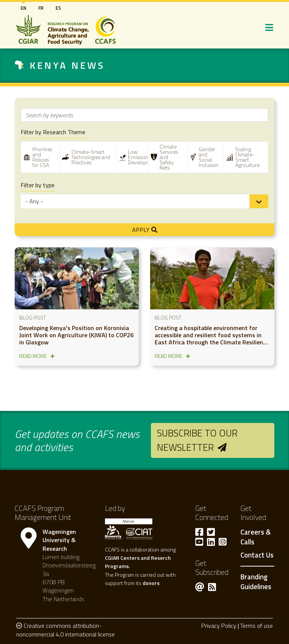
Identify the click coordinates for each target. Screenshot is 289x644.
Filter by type (38, 185)
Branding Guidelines (256, 582)
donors (151, 583)
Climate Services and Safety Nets (169, 157)
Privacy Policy (219, 626)
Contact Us (257, 555)
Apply (141, 230)
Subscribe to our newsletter (197, 440)
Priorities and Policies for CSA (42, 157)
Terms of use (256, 626)
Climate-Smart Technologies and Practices (91, 157)
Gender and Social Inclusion (209, 157)
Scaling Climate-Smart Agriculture (247, 157)
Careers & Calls (256, 537)
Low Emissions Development (143, 157)
